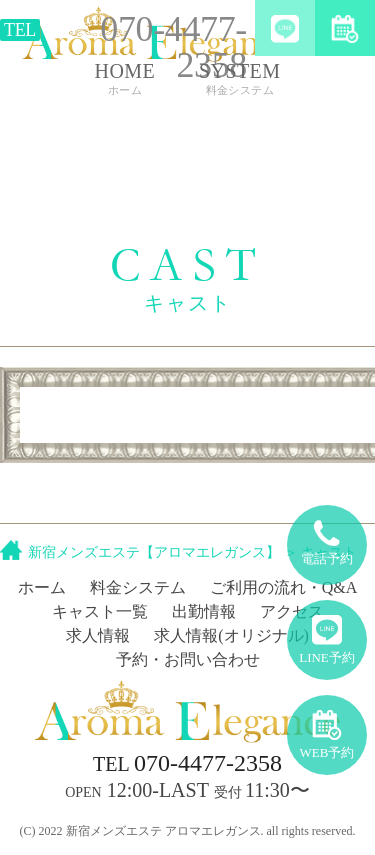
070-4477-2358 (187, 763)
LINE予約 (327, 632)
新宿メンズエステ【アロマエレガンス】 (154, 552)
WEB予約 (327, 727)
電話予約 (327, 535)
